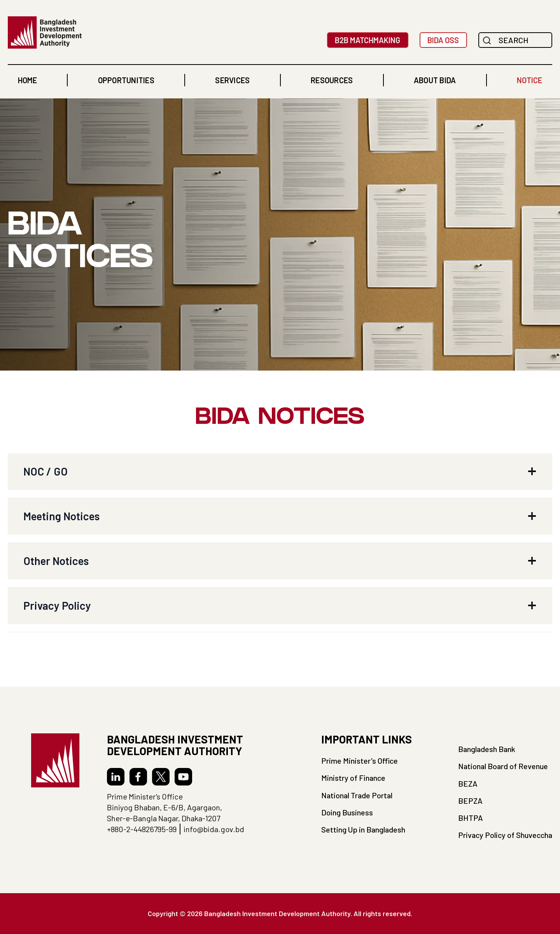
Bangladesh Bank (487, 749)
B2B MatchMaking (367, 40)
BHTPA (471, 818)
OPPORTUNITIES (126, 80)
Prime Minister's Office (360, 761)
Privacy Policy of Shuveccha (505, 835)
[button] (126, 80)
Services (232, 80)
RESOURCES (332, 80)
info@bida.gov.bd (214, 829)
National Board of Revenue (503, 766)
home (27, 80)
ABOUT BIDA (435, 80)
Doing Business (347, 812)
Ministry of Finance (353, 778)
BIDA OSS (443, 40)
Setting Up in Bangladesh (363, 829)
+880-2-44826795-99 (142, 829)
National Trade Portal (357, 795)
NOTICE (529, 80)
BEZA (468, 784)
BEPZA (470, 801)
